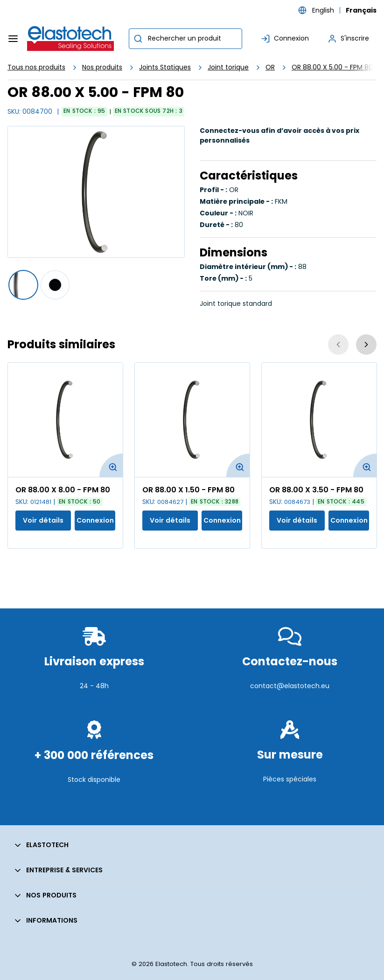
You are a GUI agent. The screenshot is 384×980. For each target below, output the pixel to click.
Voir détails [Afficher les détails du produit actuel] (43, 520)
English (323, 10)
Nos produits (102, 67)
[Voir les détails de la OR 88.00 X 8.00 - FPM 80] (65, 420)
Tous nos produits (36, 67)
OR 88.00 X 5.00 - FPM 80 (332, 67)
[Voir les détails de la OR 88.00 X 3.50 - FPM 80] (319, 420)
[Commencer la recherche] (138, 39)
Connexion (95, 520)
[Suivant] (366, 345)
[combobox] (185, 39)
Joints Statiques (165, 67)
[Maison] (71, 39)
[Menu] (13, 39)
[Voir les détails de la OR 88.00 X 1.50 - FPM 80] (192, 420)
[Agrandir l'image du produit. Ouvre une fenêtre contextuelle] (111, 465)
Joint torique (228, 67)
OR (270, 67)
